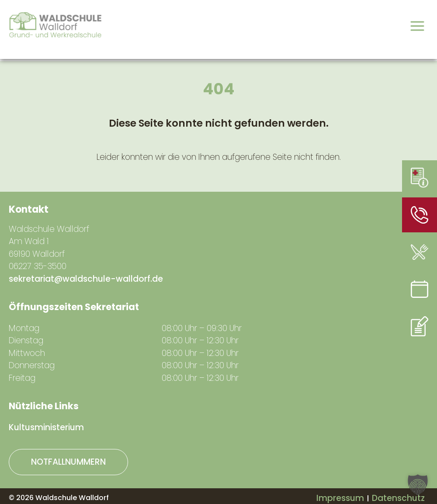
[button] (418, 485)
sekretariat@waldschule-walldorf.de (86, 279)
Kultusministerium (46, 427)
